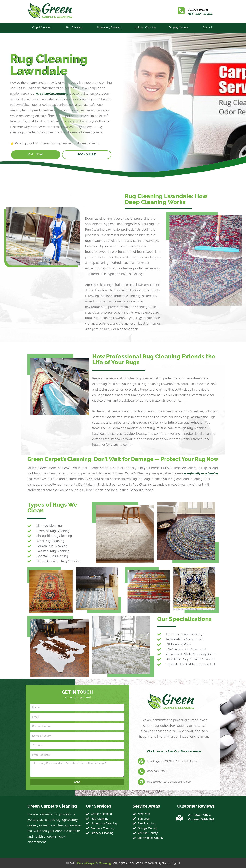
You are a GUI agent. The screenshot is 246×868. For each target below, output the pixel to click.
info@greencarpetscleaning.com (170, 782)
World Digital (172, 863)
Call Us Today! (199, 9)
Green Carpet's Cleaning (94, 863)
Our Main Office (200, 815)
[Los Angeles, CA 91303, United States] (141, 761)
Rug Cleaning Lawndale (53, 91)
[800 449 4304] (141, 771)
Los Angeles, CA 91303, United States (172, 761)
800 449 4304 (201, 14)
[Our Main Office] (180, 818)
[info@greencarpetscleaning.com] (141, 782)
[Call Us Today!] (182, 11)
